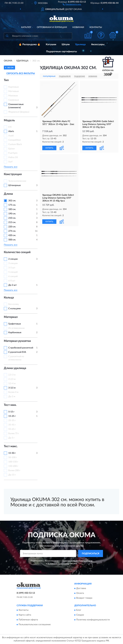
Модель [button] (9, 120)
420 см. (12, 235)
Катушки (51, 44)
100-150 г (13, 462)
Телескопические (17, 181)
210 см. (12, 218)
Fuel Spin (13, 153)
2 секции (13, 259)
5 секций (13, 272)
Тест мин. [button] (10, 405)
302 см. (12, 201)
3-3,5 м (12, 388)
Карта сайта (25, 615)
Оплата (80, 593)
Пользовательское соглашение (35, 625)
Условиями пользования (58, 564)
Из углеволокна (16, 328)
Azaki (11, 136)
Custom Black (15, 144)
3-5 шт (12, 268)
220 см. (12, 227)
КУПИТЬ (49, 148)
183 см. (12, 209)
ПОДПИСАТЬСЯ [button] (91, 554)
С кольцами (14, 309)
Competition (15, 140)
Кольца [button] (9, 298)
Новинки (78, 27)
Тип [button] (6, 80)
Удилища (80, 44)
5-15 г (11, 412)
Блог (79, 610)
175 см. (12, 205)
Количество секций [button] (17, 252)
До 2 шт (12, 285)
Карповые (14, 87)
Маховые (13, 96)
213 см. (12, 222)
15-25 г (12, 416)
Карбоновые (15, 333)
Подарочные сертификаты (61, 52)
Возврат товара (84, 598)
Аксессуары (98, 44)
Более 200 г (14, 470)
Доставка (81, 589)
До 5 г (11, 438)
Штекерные (14, 185)
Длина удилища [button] (15, 368)
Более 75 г (14, 434)
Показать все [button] (11, 167)
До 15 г (12, 475)
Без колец (14, 304)
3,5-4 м (12, 384)
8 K (10, 127)
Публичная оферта (28, 620)
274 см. (12, 231)
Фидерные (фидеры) (19, 112)
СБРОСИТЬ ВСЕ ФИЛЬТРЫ (21, 73)
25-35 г (12, 420)
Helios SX (13, 157)
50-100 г (13, 457)
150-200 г (13, 466)
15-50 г (12, 453)
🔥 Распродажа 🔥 (30, 44)
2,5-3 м (12, 375)
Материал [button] (11, 317)
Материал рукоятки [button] (17, 341)
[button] (72, 4)
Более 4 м (13, 392)
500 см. (12, 240)
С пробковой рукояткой (21, 348)
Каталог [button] (26, 27)
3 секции (13, 263)
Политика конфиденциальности (93, 620)
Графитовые (15, 324)
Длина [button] (8, 194)
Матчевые (14, 91)
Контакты (96, 27)
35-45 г (12, 425)
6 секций (13, 276)
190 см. (12, 214)
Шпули (66, 44)
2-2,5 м (12, 379)
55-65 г (12, 429)
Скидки (80, 615)
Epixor (12, 149)
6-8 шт (12, 281)
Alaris (11, 131)
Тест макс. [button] (11, 446)
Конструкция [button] (13, 174)
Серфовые (14, 100)
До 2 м (12, 397)
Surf (10, 162)
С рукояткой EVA (17, 352)
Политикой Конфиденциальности (77, 561)
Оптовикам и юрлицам (52, 27)
